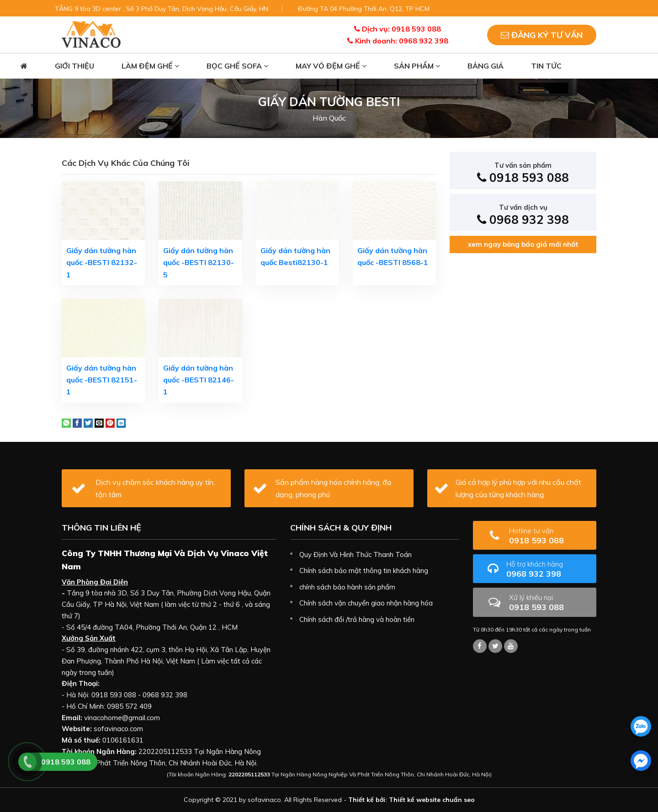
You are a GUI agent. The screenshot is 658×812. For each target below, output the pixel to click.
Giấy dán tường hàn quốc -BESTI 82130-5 (199, 263)
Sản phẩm (417, 66)
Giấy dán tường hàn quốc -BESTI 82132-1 (102, 263)
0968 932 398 (523, 215)
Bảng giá (486, 66)
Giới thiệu (74, 66)
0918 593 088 (523, 173)
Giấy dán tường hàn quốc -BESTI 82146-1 (199, 380)
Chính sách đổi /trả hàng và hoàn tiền (357, 619)
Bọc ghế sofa (237, 66)
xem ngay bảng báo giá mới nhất (523, 244)
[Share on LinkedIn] (121, 422)
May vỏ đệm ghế (331, 66)
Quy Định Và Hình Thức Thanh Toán (356, 555)
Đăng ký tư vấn (542, 35)
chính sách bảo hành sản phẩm (347, 587)
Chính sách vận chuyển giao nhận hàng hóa (366, 603)
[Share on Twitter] (88, 422)
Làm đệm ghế (150, 66)
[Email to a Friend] (99, 422)
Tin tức (546, 66)
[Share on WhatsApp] (66, 422)
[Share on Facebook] (77, 422)
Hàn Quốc (329, 118)
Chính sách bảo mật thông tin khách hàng (364, 571)
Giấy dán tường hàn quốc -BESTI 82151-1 (102, 380)
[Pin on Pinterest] (110, 422)
